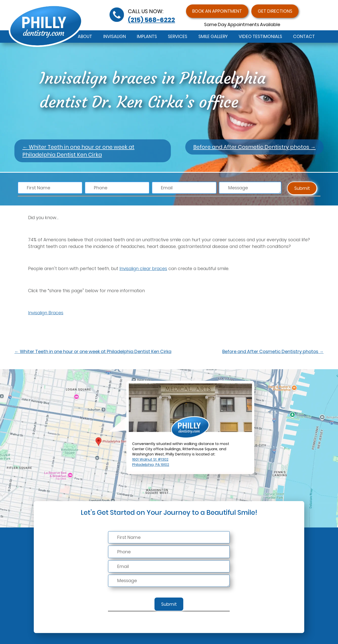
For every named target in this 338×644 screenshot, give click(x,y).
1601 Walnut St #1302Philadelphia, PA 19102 (151, 462)
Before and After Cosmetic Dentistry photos (254, 147)
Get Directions (275, 11)
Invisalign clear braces (143, 268)
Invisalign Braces (46, 313)
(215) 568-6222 (151, 20)
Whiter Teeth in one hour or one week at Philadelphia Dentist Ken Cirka (78, 151)
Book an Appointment (217, 11)
